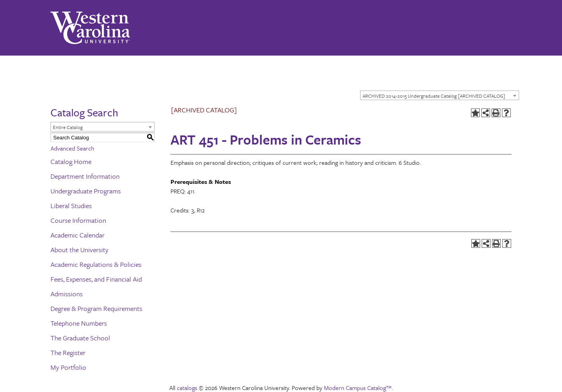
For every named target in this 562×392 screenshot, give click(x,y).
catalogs (187, 388)
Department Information (85, 176)
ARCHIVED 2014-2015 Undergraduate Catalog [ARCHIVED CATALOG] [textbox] (434, 96)
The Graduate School (80, 338)
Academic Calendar (78, 235)
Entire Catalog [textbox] (68, 127)
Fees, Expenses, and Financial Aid (96, 279)
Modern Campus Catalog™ (358, 388)
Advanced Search (72, 148)
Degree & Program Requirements (96, 308)
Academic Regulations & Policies (96, 264)
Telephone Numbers (79, 323)
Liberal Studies (71, 206)
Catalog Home (71, 161)
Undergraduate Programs (86, 191)
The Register (68, 352)
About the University (79, 250)
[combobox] (440, 95)
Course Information (78, 220)
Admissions (67, 294)
